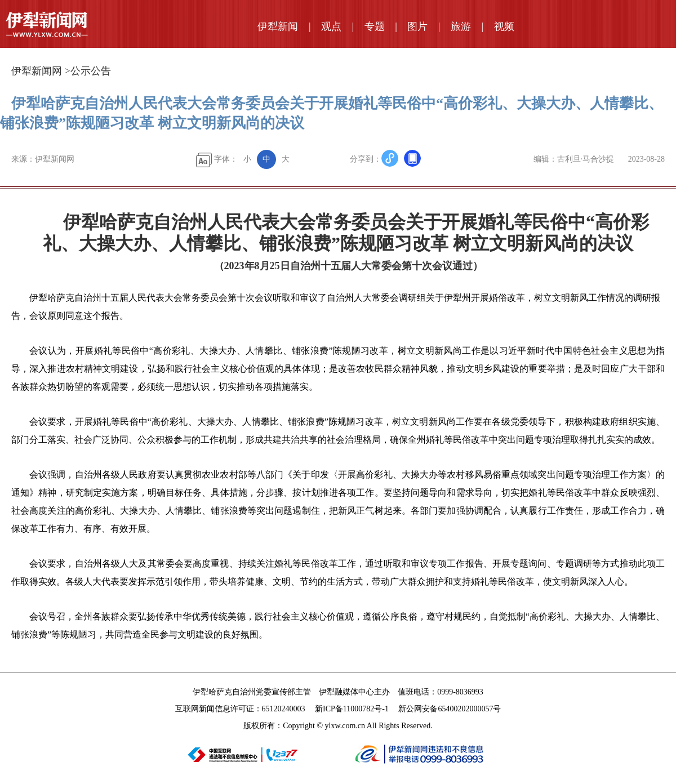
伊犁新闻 (278, 26)
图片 (417, 26)
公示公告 (91, 71)
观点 (331, 26)
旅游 (461, 26)
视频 (504, 26)
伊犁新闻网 (37, 71)
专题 (375, 26)
